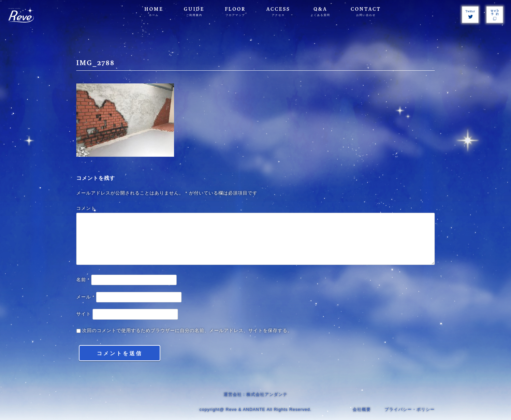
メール (85, 297)
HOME (154, 12)
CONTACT (366, 12)
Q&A (320, 12)
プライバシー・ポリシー (410, 409)
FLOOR (235, 12)
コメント (86, 208)
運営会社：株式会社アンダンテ (255, 394)
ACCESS (278, 12)
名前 (83, 280)
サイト (84, 314)
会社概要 (362, 409)
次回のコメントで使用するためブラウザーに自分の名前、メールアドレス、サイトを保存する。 (187, 331)
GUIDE (194, 12)
